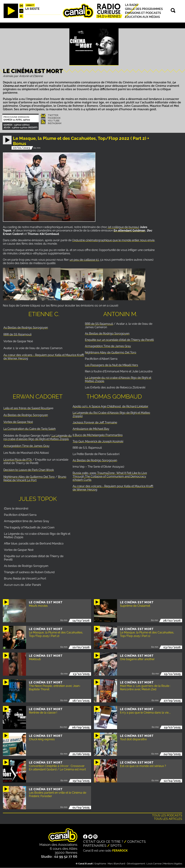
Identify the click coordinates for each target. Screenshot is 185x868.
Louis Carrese (154, 864)
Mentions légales (173, 864)
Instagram (55, 123)
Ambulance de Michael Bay (91, 429)
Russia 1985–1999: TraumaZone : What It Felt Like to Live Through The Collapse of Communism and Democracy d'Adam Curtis (110, 476)
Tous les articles (168, 819)
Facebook (54, 118)
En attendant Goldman (129, 230)
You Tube (54, 121)
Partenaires (95, 845)
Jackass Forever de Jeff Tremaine (95, 422)
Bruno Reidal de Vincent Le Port (35, 478)
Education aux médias (142, 17)
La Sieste (32, 9)
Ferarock (120, 851)
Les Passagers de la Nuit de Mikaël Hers (111, 365)
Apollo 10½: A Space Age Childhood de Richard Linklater (110, 406)
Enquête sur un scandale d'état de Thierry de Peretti (119, 340)
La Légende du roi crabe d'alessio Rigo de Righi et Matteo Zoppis (38, 437)
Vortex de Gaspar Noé (18, 422)
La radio (132, 5)
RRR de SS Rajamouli (17, 334)
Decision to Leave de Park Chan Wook (29, 470)
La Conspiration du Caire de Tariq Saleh (30, 429)
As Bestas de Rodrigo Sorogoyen (26, 328)
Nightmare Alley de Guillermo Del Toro (111, 352)
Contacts (136, 841)
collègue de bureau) (126, 227)
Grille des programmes (144, 9)
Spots (116, 845)
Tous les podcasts (167, 815)
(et (110, 227)
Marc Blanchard (116, 864)
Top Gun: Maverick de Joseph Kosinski (98, 441)
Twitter (53, 115)
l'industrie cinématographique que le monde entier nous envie (113, 240)
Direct (30, 5)
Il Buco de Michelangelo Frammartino (98, 435)
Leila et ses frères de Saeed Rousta (27, 408)
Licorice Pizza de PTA (18, 460)
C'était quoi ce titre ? (103, 841)
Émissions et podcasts (143, 13)
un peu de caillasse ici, (84, 260)
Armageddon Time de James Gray (108, 346)
